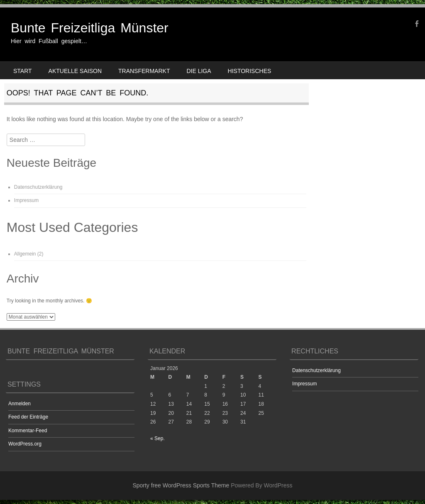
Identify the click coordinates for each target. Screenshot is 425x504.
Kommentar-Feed (28, 431)
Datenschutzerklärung (38, 187)
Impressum (26, 200)
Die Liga (199, 71)
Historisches (250, 71)
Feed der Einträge (28, 417)
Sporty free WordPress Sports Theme (181, 485)
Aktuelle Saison (75, 71)
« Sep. (158, 438)
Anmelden (20, 404)
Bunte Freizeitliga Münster (90, 28)
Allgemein (25, 254)
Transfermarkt (144, 71)
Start (23, 71)
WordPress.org (25, 444)
